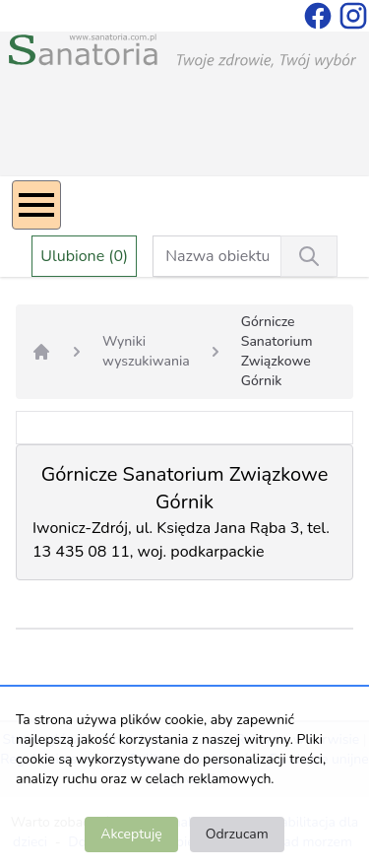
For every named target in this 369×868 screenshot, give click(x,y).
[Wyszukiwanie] (309, 256)
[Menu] (36, 205)
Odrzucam (237, 834)
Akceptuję (131, 834)
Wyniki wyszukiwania (146, 351)
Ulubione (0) (84, 256)
